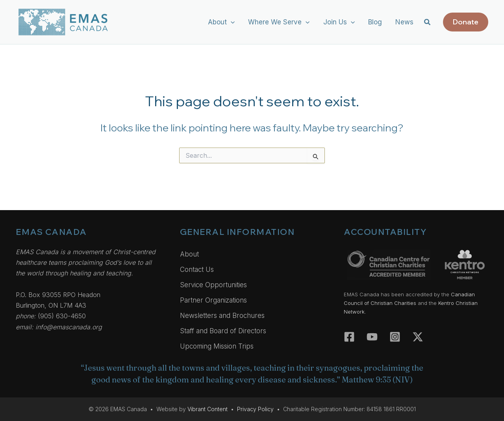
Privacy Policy (255, 409)
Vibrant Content (208, 409)
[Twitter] (418, 337)
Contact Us (197, 270)
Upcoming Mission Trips (217, 346)
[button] (231, 22)
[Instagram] (395, 337)
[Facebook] (349, 337)
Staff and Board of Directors (223, 331)
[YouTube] (372, 337)
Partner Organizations (213, 300)
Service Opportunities (213, 285)
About (189, 254)
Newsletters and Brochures (222, 316)
